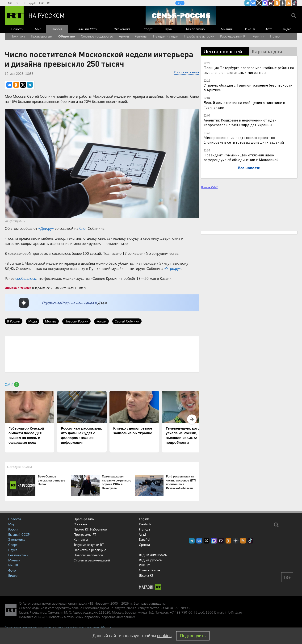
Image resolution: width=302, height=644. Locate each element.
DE (17, 3)
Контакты (81, 539)
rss (289, 3)
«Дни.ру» (46, 228)
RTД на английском (153, 555)
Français (145, 529)
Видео (287, 29)
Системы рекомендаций (92, 560)
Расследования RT (233, 36)
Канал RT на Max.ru (265, 3)
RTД (180, 3)
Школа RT (146, 575)
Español (145, 539)
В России (14, 321)
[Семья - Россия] (181, 16)
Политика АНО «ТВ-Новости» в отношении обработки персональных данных (77, 617)
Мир (38, 29)
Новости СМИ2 (209, 187)
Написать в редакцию (90, 550)
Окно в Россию (150, 570)
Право (275, 36)
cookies (164, 636)
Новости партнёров (88, 555)
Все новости (249, 168)
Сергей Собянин (127, 321)
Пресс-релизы (84, 519)
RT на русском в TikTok (294, 3)
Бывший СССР (87, 29)
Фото (269, 29)
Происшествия (42, 36)
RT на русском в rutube (271, 3)
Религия (258, 36)
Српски (144, 545)
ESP (41, 3)
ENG (9, 3)
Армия (124, 36)
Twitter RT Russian (259, 3)
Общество (67, 36)
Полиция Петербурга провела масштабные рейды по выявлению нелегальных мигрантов (249, 70)
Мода (33, 321)
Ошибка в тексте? (18, 288)
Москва (51, 321)
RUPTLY (145, 565)
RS (49, 3)
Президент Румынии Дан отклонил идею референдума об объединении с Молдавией (241, 157)
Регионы (141, 36)
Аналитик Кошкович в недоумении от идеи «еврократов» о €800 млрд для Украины (240, 122)
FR (24, 3)
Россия (57, 29)
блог (83, 228)
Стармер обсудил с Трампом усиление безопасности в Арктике (248, 87)
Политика (18, 36)
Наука (168, 29)
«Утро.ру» (172, 268)
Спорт (148, 29)
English (144, 519)
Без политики (196, 29)
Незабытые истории (199, 36)
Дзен (102, 303)
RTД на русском (151, 560)
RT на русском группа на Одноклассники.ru (277, 3)
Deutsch (145, 524)
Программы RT (85, 534)
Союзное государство (97, 36)
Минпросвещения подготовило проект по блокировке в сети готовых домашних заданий (244, 140)
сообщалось (26, 278)
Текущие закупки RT (89, 545)
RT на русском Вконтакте (253, 3)
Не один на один (166, 36)
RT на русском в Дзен (283, 3)
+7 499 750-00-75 (184, 612)
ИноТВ (250, 29)
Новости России (76, 321)
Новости (17, 29)
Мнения (227, 29)
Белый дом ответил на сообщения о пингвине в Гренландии (244, 105)
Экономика (122, 29)
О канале (80, 524)
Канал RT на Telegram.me (247, 3)
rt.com (50, 608)
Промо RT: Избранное (90, 529)
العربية (32, 3)
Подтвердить (193, 636)
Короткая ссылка (186, 72)
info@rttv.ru (233, 612)
